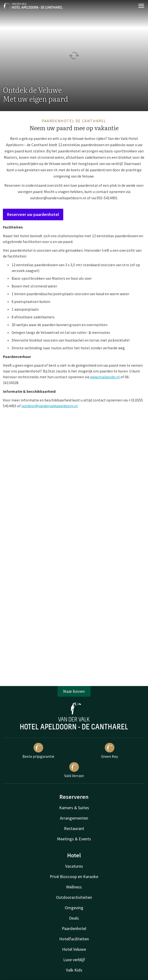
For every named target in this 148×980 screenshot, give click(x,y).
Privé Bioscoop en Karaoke (74, 876)
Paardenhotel (74, 928)
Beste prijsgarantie (38, 751)
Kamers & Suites (74, 808)
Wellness (74, 887)
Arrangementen (74, 818)
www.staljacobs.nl (105, 377)
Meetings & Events (74, 839)
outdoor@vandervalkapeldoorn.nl (58, 198)
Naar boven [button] (74, 691)
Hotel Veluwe (74, 949)
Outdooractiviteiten (74, 897)
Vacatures (74, 866)
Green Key (109, 751)
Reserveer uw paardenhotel (33, 214)
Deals (74, 918)
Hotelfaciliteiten (74, 939)
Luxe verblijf (74, 960)
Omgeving (74, 908)
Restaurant (74, 828)
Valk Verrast (74, 770)
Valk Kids (74, 970)
